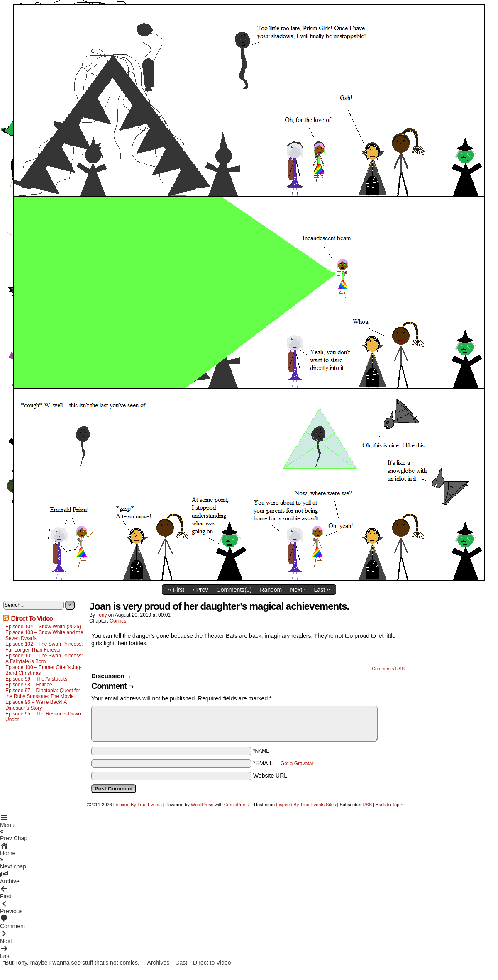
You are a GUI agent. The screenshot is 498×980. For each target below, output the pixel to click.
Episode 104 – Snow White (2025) (43, 627)
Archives (159, 963)
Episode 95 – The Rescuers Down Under (43, 717)
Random (271, 590)
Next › (298, 590)
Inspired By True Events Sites (306, 805)
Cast (181, 963)
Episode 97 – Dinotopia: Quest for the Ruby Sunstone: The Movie (43, 693)
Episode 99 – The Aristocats (36, 679)
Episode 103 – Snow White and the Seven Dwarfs (44, 635)
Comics (118, 621)
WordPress (202, 805)
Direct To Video (32, 619)
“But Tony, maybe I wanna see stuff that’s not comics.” (72, 963)
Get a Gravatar (297, 764)
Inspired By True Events (138, 805)
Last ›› (322, 590)
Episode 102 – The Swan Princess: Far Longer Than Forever (44, 647)
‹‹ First (176, 590)
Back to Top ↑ (389, 805)
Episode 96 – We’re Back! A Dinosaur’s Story (36, 705)
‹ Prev (200, 590)
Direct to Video (212, 963)
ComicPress (236, 805)
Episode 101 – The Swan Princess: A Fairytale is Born (44, 659)
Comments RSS (388, 669)
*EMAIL (283, 763)
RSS (367, 805)
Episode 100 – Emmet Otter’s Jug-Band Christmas (44, 670)
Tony (101, 615)
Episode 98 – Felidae (29, 685)
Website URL (270, 776)
